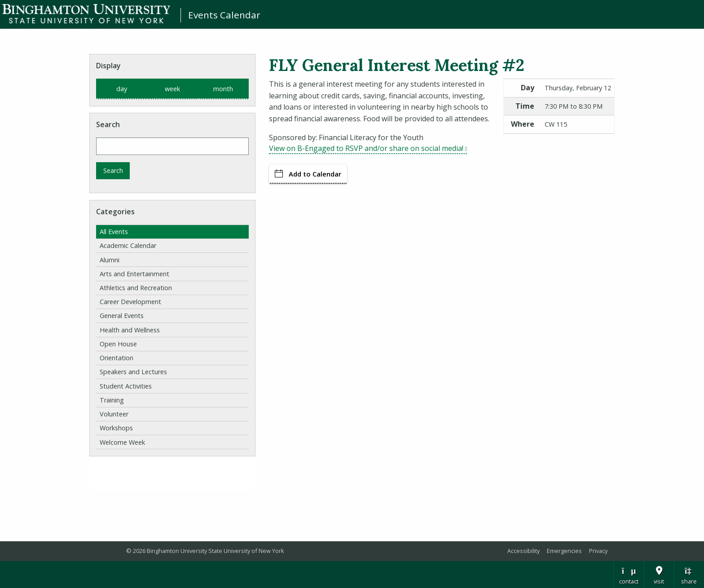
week (172, 89)
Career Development (130, 302)
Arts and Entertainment (134, 274)
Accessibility (524, 551)
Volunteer (114, 414)
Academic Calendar (128, 245)
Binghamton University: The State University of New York (86, 14)
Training (112, 400)
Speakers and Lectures (133, 372)
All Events (114, 232)
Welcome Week (122, 442)
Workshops (116, 428)
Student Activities (126, 386)
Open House (118, 344)
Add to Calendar (308, 174)
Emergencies (564, 551)
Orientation (117, 358)
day (122, 89)
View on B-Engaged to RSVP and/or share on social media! (368, 148)
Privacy (598, 551)
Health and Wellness (130, 330)
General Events (122, 316)
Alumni (110, 260)
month (223, 89)
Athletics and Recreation (136, 288)
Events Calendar (224, 15)
